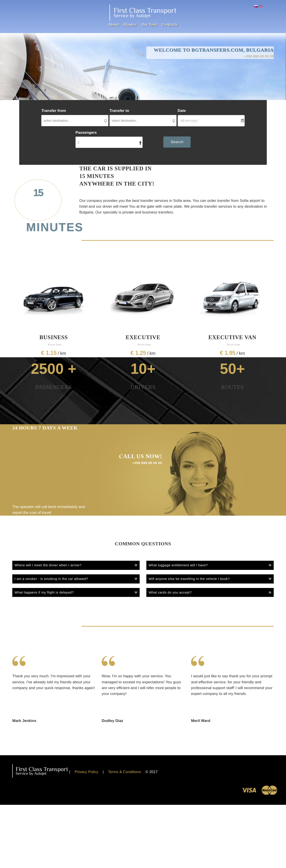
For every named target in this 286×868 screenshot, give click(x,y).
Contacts (170, 25)
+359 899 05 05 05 (257, 57)
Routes (130, 25)
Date (182, 111)
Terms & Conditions (125, 772)
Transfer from (54, 111)
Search (177, 142)
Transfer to (119, 111)
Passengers (86, 133)
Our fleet (149, 25)
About (114, 25)
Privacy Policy (86, 772)
